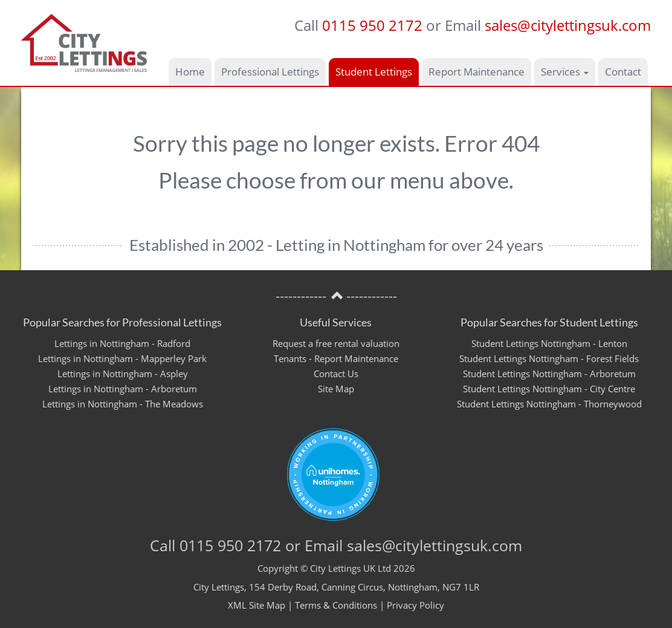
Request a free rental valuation (336, 343)
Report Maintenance (477, 72)
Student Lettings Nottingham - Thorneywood (549, 404)
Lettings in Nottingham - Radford (122, 343)
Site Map (336, 389)
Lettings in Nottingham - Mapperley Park (122, 358)
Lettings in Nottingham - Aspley (123, 374)
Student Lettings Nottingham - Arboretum (549, 374)
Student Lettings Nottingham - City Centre (549, 389)
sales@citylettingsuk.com (568, 25)
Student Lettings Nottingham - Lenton (549, 343)
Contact (623, 72)
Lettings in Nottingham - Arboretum (123, 389)
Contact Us (336, 374)
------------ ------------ (336, 296)
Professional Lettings (270, 72)
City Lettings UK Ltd (351, 568)
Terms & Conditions (336, 605)
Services (565, 72)
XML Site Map (257, 605)
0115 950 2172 (372, 25)
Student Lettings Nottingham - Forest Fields (549, 358)
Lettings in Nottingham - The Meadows (123, 404)
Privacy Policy (415, 605)
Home (190, 72)
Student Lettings (374, 72)
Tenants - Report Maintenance (336, 358)
